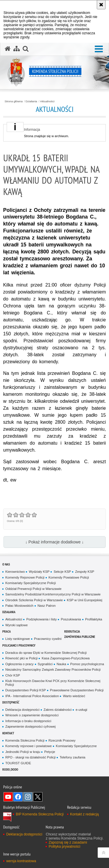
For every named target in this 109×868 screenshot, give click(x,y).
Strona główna (14, 101)
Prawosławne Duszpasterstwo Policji (77, 690)
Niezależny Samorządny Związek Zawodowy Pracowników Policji (53, 670)
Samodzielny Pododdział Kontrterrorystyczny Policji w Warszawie (53, 594)
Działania (31, 101)
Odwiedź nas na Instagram (28, 797)
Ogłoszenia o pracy (19, 664)
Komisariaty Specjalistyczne (76, 746)
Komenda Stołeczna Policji (25, 740)
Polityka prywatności (64, 846)
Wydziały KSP (39, 572)
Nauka (61, 664)
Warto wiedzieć (74, 696)
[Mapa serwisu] (17, 49)
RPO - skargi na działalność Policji (30, 757)
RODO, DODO (10, 769)
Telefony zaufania (72, 757)
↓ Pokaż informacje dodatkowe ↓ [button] (54, 542)
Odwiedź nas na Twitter (38, 797)
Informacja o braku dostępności (28, 721)
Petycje (50, 752)
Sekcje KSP (62, 572)
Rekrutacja (72, 631)
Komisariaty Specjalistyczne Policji (31, 583)
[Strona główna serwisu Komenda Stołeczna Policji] (8, 49)
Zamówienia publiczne (80, 637)
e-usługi (81, 710)
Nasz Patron (47, 606)
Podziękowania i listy (41, 619)
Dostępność (11, 702)
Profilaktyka (94, 619)
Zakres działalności (58, 710)
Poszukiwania (71, 619)
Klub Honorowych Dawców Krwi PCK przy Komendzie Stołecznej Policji (53, 683)
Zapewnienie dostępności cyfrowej (30, 726)
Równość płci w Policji (21, 658)
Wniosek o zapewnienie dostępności (32, 715)
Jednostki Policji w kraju (23, 752)
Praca (7, 631)
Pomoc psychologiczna (87, 664)
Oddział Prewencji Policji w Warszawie (33, 589)
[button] (99, 49)
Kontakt (8, 733)
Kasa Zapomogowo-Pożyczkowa (66, 658)
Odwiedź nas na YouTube (8, 797)
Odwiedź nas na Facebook (18, 797)
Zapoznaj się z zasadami (68, 842)
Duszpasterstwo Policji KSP (26, 690)
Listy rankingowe (18, 639)
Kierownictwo (15, 572)
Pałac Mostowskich (19, 606)
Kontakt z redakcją (84, 814)
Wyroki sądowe (16, 625)
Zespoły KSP (85, 572)
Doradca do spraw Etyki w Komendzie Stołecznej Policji (46, 653)
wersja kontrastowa (21, 861)
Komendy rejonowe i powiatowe (28, 746)
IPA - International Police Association (32, 696)
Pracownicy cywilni (48, 639)
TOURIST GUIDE (18, 763)
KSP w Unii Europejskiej (85, 600)
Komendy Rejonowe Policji (25, 577)
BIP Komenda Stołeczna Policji (40, 814)
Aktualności (47, 101)
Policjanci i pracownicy (19, 645)
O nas (6, 564)
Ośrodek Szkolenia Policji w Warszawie (34, 600)
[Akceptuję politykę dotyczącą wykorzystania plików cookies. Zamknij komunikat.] (101, 5)
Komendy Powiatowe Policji (69, 577)
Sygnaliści (45, 664)
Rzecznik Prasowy (62, 740)
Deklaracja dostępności (22, 710)
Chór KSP (13, 675)
